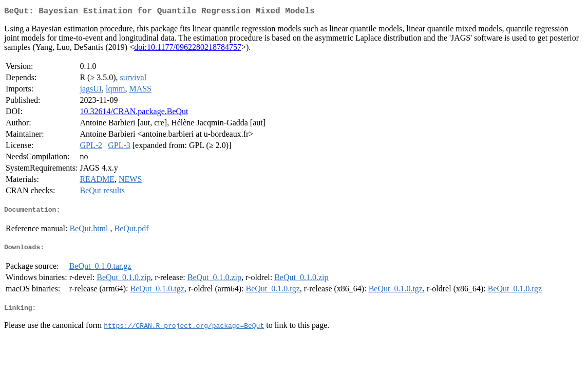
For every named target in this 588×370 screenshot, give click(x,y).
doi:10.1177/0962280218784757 (188, 49)
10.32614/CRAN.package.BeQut (134, 113)
